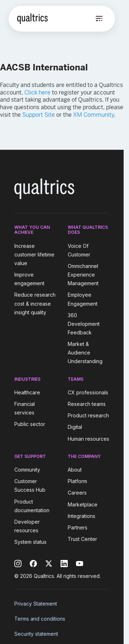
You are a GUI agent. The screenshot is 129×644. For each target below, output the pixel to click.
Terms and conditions (40, 619)
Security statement (36, 634)
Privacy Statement (36, 604)
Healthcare (27, 392)
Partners (78, 527)
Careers (77, 493)
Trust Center (82, 539)
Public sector (30, 424)
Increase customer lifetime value (34, 254)
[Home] (32, 19)
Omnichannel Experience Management (83, 275)
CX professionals (88, 392)
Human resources (89, 439)
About (75, 470)
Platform (77, 481)
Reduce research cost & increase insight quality (35, 304)
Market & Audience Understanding (85, 353)
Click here (37, 92)
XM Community (94, 115)
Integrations (82, 516)
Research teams (87, 404)
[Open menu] (99, 19)
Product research (88, 415)
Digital (75, 427)
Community (27, 470)
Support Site (39, 115)
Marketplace (83, 504)
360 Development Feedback (84, 324)
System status (30, 542)
